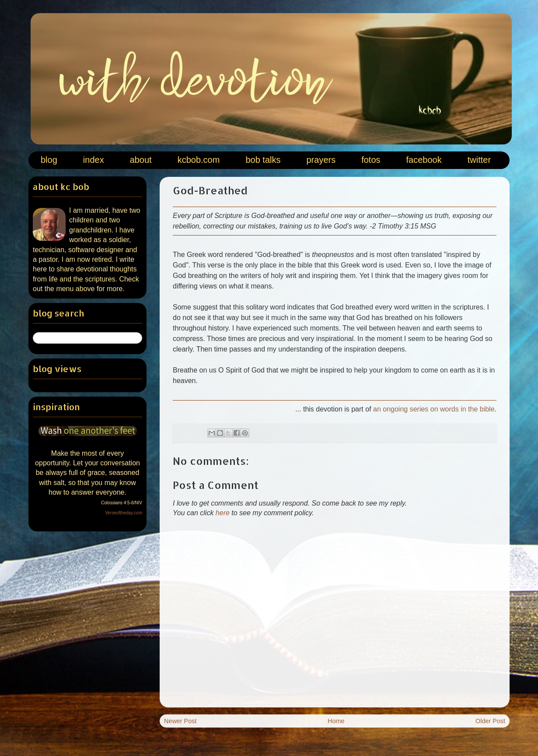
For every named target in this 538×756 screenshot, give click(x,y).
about (141, 160)
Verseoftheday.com (124, 513)
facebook (424, 160)
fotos (371, 160)
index (94, 160)
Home (336, 721)
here (223, 513)
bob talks (263, 160)
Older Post (490, 721)
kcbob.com (199, 160)
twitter (479, 160)
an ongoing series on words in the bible (434, 409)
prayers (321, 160)
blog (49, 160)
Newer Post (180, 721)
